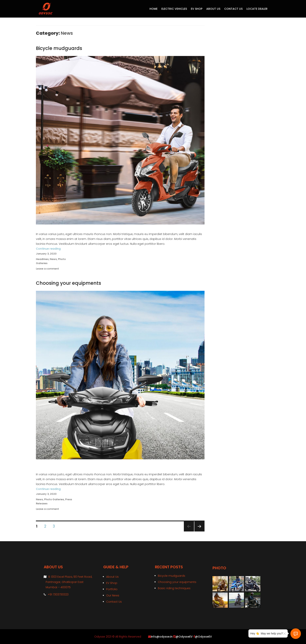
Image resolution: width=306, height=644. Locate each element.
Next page (199, 531)
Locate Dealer (257, 9)
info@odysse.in (162, 637)
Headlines (42, 259)
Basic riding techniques (174, 588)
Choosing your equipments (68, 283)
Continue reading (48, 249)
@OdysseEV (184, 637)
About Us (213, 9)
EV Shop (197, 9)
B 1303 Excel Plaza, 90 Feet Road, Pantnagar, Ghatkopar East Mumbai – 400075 (69, 582)
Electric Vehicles (174, 9)
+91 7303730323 (58, 594)
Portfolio (112, 589)
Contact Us (233, 9)
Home (153, 9)
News (53, 259)
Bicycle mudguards (59, 48)
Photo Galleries (54, 499)
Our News (113, 595)
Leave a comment (47, 269)
